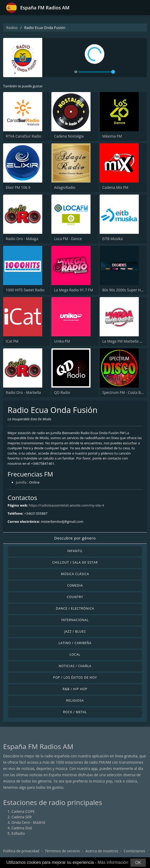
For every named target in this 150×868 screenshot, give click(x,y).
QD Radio (62, 392)
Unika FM (62, 341)
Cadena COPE (23, 811)
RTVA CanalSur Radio (23, 136)
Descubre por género (75, 538)
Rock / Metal (75, 712)
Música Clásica (75, 574)
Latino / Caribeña (75, 643)
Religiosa (75, 700)
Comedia (75, 585)
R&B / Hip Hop (75, 689)
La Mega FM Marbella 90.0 (124, 341)
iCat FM (12, 341)
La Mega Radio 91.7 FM (74, 290)
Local (75, 654)
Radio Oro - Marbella (23, 392)
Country (75, 597)
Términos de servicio (62, 851)
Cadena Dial (22, 828)
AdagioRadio (65, 187)
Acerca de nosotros (102, 851)
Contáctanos (134, 851)
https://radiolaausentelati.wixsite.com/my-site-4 (66, 505)
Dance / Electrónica (75, 608)
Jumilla (21, 482)
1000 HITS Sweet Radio (25, 290)
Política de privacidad (21, 851)
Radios (12, 28)
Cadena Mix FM (115, 187)
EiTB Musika (112, 239)
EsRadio (18, 833)
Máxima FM (112, 136)
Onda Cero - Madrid (28, 822)
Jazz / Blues (75, 631)
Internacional (75, 620)
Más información (113, 862)
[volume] (97, 72)
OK (138, 863)
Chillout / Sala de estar (75, 562)
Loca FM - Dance (68, 239)
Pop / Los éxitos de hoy (75, 677)
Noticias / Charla (75, 666)
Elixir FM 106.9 (18, 187)
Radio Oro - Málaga (22, 239)
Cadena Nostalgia (69, 136)
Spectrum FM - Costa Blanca (126, 392)
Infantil (75, 551)
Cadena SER (22, 817)
